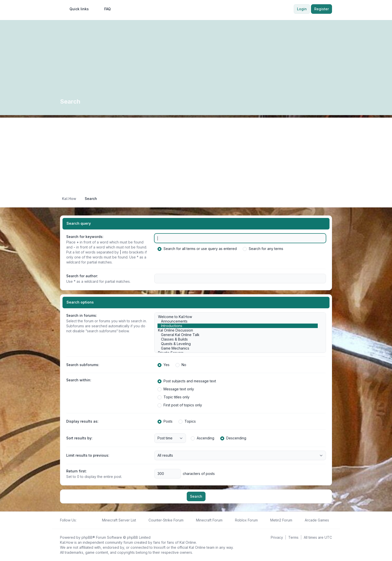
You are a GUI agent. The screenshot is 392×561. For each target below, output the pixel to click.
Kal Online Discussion (238, 330)
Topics (187, 421)
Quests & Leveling (238, 344)
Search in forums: (82, 315)
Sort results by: (79, 438)
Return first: (76, 471)
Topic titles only (173, 397)
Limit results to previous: (88, 455)
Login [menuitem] (302, 9)
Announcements (238, 321)
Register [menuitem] (321, 9)
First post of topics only (180, 405)
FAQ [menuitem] (104, 9)
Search (196, 496)
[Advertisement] (196, 153)
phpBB (87, 537)
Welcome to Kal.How (238, 317)
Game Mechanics (238, 348)
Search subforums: (83, 365)
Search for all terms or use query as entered (197, 249)
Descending (233, 438)
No (181, 365)
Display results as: (82, 421)
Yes (163, 365)
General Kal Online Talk (238, 335)
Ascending (202, 438)
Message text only (176, 389)
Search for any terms (263, 249)
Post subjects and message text (187, 381)
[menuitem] (77, 9)
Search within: (79, 380)
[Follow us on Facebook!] (79, 520)
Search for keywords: (85, 237)
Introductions (238, 326)
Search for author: (82, 276)
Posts (165, 421)
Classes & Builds (238, 339)
